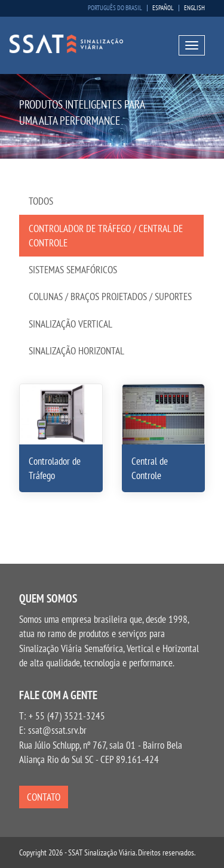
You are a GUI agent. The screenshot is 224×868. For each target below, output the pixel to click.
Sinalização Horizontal (76, 351)
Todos (41, 201)
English (194, 8)
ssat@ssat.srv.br (57, 730)
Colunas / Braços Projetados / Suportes (110, 296)
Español (163, 8)
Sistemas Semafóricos (73, 270)
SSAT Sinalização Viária (66, 44)
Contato (44, 797)
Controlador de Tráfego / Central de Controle (106, 236)
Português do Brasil (115, 8)
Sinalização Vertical (70, 324)
